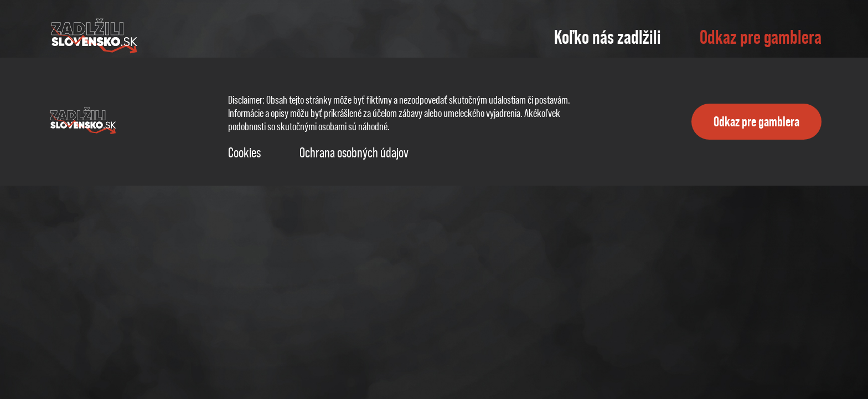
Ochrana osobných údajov (354, 153)
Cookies (244, 153)
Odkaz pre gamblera (761, 37)
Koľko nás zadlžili (608, 37)
